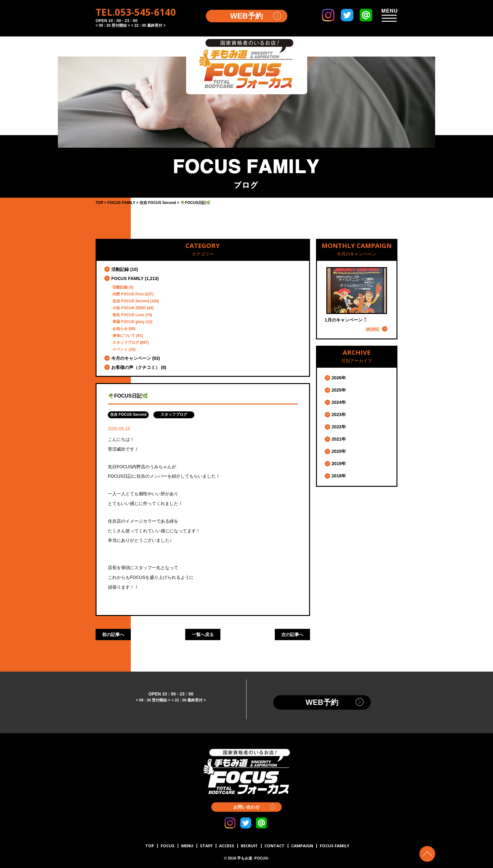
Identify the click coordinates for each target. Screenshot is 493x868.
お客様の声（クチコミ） (136, 367)
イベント (120, 349)
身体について (124, 336)
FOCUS (168, 846)
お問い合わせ (246, 807)
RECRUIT (249, 846)
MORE (373, 329)
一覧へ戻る (203, 635)
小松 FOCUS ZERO (129, 308)
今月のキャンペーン (131, 358)
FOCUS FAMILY (127, 278)
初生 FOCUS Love (128, 315)
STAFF (206, 846)
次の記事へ (292, 635)
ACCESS (227, 846)
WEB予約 (246, 16)
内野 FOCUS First (128, 294)
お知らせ (120, 329)
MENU (187, 846)
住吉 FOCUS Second (131, 301)
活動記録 (120, 269)
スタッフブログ (126, 343)
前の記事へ (113, 635)
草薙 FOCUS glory (129, 322)
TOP (150, 846)
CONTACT (274, 846)
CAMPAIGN (302, 846)
